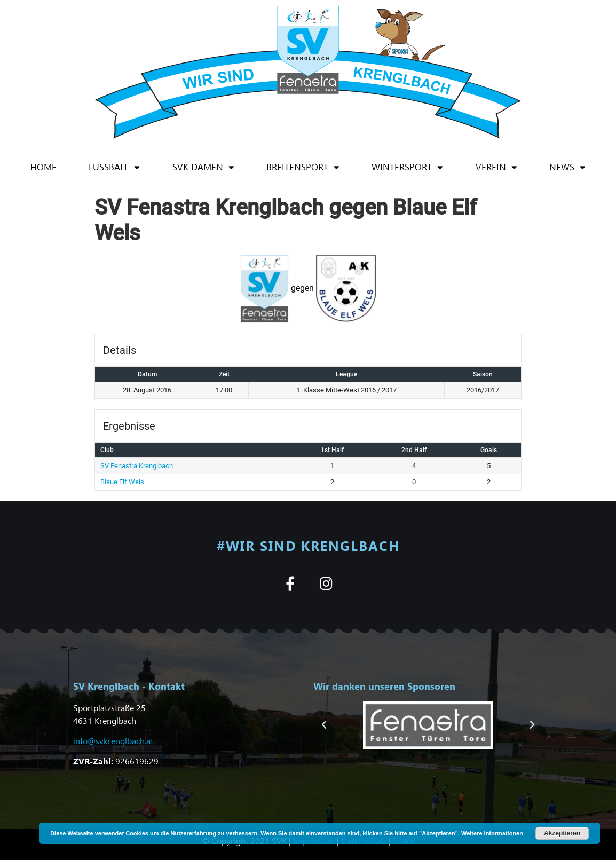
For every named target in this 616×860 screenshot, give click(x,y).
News (567, 167)
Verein (496, 167)
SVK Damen (203, 167)
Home (44, 167)
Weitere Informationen (492, 833)
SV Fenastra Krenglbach (137, 466)
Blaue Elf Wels (122, 482)
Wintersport (407, 167)
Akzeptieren (562, 833)
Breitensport (303, 167)
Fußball (114, 167)
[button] (324, 725)
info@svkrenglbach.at (113, 741)
